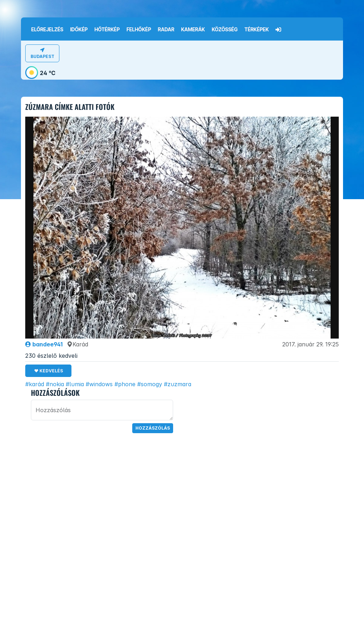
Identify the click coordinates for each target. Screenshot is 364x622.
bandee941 (44, 344)
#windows (99, 384)
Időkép (79, 30)
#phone (125, 384)
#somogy (150, 384)
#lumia (75, 384)
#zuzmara (178, 384)
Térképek (257, 30)
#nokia (55, 384)
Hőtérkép (107, 30)
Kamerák (193, 30)
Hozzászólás (153, 428)
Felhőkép (139, 30)
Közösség (225, 30)
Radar (166, 30)
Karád (77, 344)
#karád (35, 384)
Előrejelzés (47, 30)
